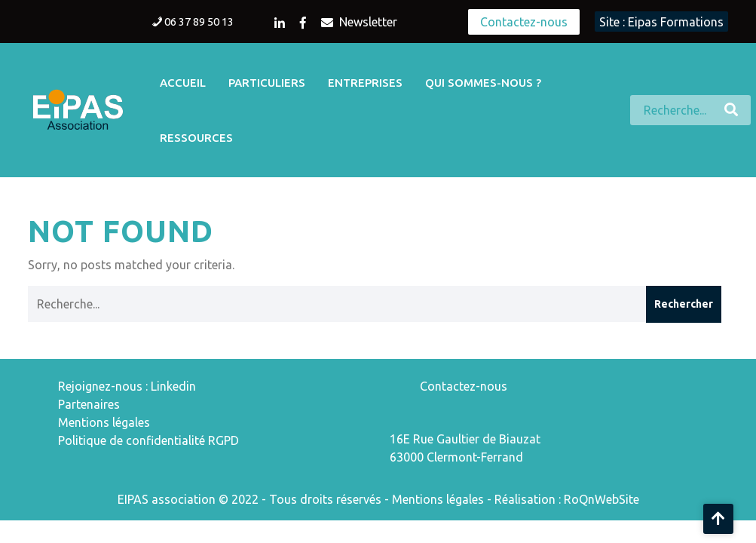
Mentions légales (104, 422)
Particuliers (267, 83)
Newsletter (359, 22)
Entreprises (365, 83)
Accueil (183, 83)
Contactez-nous (524, 22)
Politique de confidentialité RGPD (148, 440)
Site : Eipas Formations (661, 22)
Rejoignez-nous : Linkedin (127, 386)
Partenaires (89, 404)
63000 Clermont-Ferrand (456, 457)
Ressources (196, 138)
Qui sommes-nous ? (483, 83)
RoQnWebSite (601, 499)
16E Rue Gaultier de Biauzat (465, 439)
